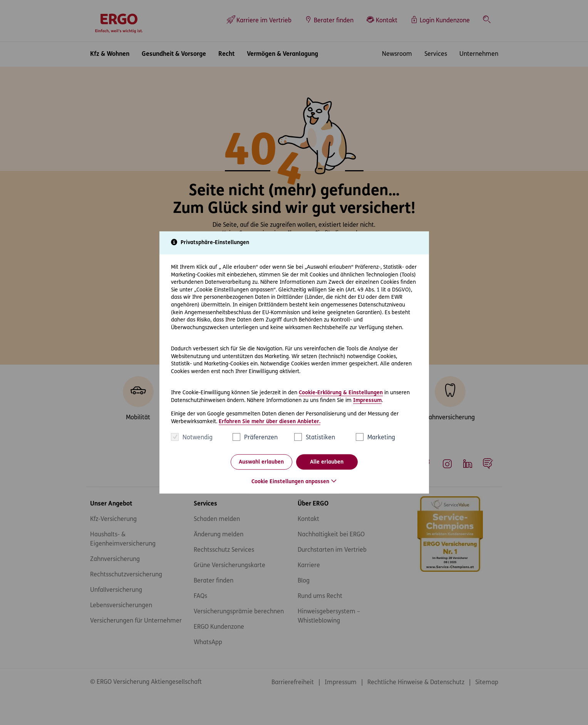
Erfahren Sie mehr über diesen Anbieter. (270, 422)
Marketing (381, 438)
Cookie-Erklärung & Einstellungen (341, 393)
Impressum (367, 400)
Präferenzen (261, 438)
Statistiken (320, 438)
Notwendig (198, 438)
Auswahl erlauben (261, 462)
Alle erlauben (327, 462)
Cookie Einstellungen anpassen (290, 482)
